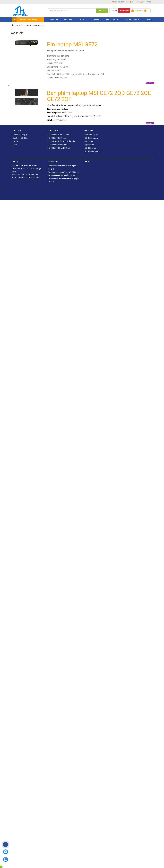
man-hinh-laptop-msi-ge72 (35, 24)
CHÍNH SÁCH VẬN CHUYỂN (59, 134)
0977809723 (124, 11)
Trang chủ (18, 24)
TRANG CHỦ (53, 19)
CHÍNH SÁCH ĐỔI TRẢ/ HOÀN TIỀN (62, 141)
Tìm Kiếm (102, 11)
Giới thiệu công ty (20, 134)
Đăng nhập (146, 2)
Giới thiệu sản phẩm (20, 137)
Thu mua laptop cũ (92, 151)
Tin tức (15, 141)
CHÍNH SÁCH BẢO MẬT (57, 137)
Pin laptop (89, 141)
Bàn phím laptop (91, 137)
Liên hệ (15, 144)
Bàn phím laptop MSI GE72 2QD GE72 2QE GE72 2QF (99, 95)
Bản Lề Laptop (112, 19)
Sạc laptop (89, 144)
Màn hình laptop (91, 134)
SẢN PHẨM (96, 19)
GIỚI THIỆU (68, 19)
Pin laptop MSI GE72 (72, 44)
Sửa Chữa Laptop (132, 19)
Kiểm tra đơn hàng (120, 2)
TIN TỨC (82, 19)
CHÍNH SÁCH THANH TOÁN (59, 147)
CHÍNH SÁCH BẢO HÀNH (58, 144)
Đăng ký (134, 2)
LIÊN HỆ (149, 19)
